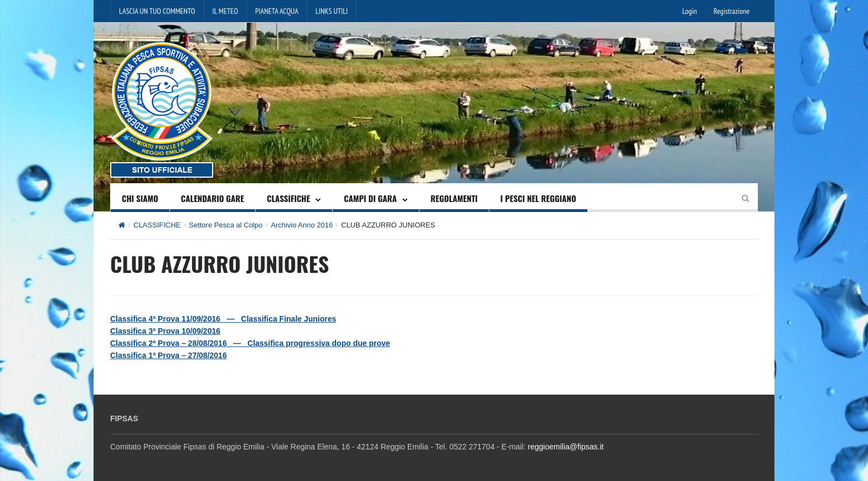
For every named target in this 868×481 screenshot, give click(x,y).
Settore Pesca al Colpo (226, 225)
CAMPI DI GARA (370, 198)
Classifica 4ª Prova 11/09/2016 (165, 319)
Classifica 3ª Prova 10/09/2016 (165, 331)
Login (690, 11)
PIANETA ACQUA (277, 11)
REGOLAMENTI (454, 198)
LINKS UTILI (332, 11)
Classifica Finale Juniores (288, 319)
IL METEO (225, 11)
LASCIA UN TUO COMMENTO (157, 11)
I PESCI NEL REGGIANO (538, 198)
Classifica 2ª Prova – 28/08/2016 (169, 343)
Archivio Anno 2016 (302, 225)
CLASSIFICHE (288, 198)
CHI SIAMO (140, 198)
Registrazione (732, 11)
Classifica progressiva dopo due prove (319, 343)
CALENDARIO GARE (213, 198)
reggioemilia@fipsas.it (565, 447)
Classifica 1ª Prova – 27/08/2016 (169, 355)
